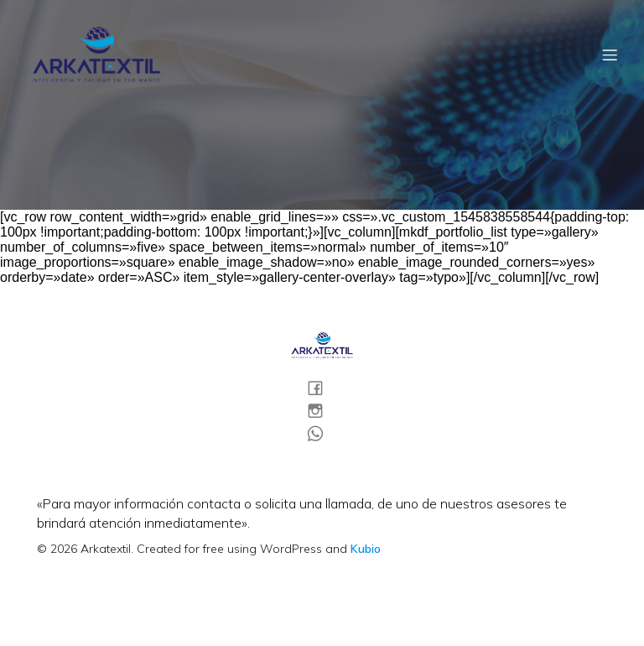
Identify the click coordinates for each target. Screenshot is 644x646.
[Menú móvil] (610, 55)
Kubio (366, 549)
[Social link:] (322, 387)
